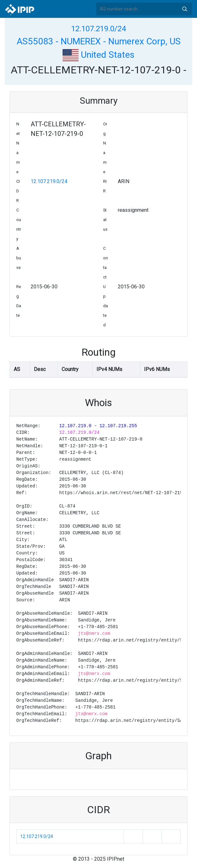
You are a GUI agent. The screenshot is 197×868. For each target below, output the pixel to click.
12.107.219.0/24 (98, 29)
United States (98, 55)
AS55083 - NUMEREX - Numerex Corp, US (99, 41)
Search (185, 9)
